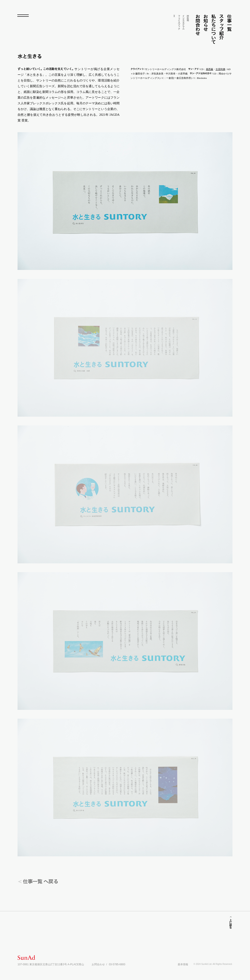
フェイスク (179, 22)
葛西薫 (210, 69)
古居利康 (220, 69)
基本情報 (183, 964)
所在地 (188, 18)
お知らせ (206, 23)
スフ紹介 (221, 27)
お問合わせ (198, 25)
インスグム (183, 22)
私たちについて (213, 29)
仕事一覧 (229, 23)
